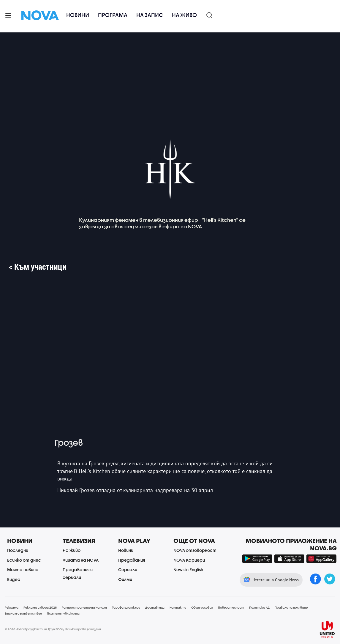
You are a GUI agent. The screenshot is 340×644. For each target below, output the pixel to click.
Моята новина (23, 570)
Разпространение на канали (84, 607)
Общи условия (202, 607)
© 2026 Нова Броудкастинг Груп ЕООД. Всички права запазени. (53, 629)
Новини (78, 15)
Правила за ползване (291, 607)
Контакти (178, 607)
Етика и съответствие (23, 613)
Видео (14, 579)
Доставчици (155, 607)
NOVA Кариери (189, 560)
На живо (184, 15)
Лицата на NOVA (81, 560)
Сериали (128, 570)
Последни (18, 550)
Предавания (132, 560)
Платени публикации (63, 613)
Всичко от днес (24, 560)
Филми (125, 579)
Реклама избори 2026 (40, 607)
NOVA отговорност (195, 550)
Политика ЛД (259, 607)
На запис (150, 15)
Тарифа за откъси (126, 607)
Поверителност (231, 607)
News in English (188, 570)
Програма (113, 15)
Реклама (12, 607)
